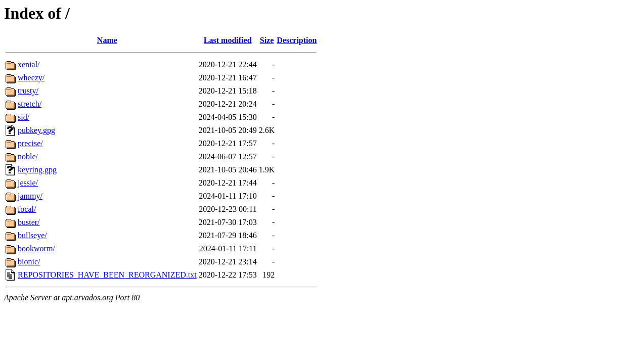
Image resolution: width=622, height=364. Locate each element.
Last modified (228, 40)
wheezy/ (31, 78)
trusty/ (28, 91)
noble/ (28, 156)
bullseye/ (32, 235)
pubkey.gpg (36, 130)
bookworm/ (36, 248)
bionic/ (29, 262)
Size (267, 40)
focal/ (27, 209)
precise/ (30, 143)
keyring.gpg (37, 170)
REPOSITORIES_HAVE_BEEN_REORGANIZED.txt (107, 275)
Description (297, 40)
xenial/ (29, 64)
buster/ (29, 222)
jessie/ (28, 183)
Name (107, 40)
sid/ (24, 117)
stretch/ (30, 104)
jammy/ (30, 196)
